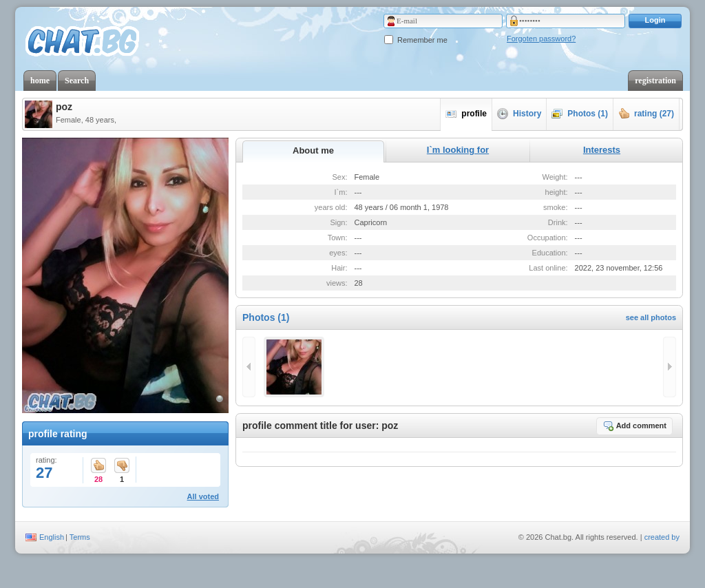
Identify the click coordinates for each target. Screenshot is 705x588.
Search (77, 81)
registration (655, 81)
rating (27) (646, 114)
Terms (80, 537)
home (40, 81)
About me (313, 150)
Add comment (634, 426)
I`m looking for (458, 150)
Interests (602, 150)
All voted (203, 496)
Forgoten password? (541, 39)
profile (466, 114)
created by (662, 537)
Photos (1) (580, 114)
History (519, 114)
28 (98, 466)
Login (655, 20)
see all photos (651, 317)
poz (64, 107)
